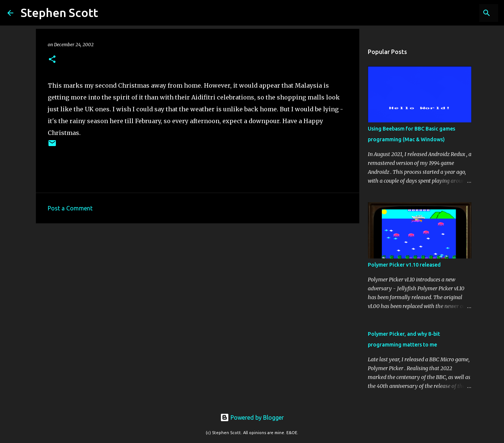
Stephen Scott (59, 13)
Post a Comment (70, 208)
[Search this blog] (459, 13)
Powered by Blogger (252, 417)
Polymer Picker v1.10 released (404, 265)
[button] (52, 60)
